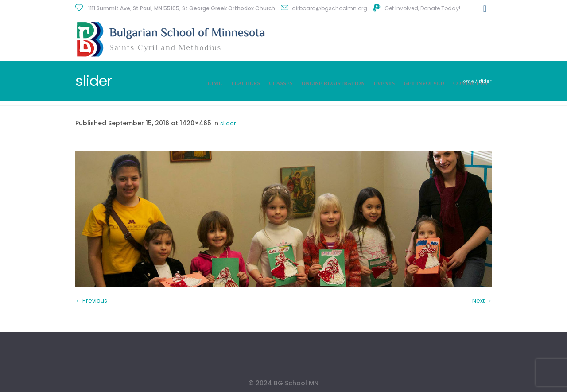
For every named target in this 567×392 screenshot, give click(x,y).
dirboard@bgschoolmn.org (330, 8)
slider (228, 123)
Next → (482, 301)
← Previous (91, 301)
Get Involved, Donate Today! (422, 8)
